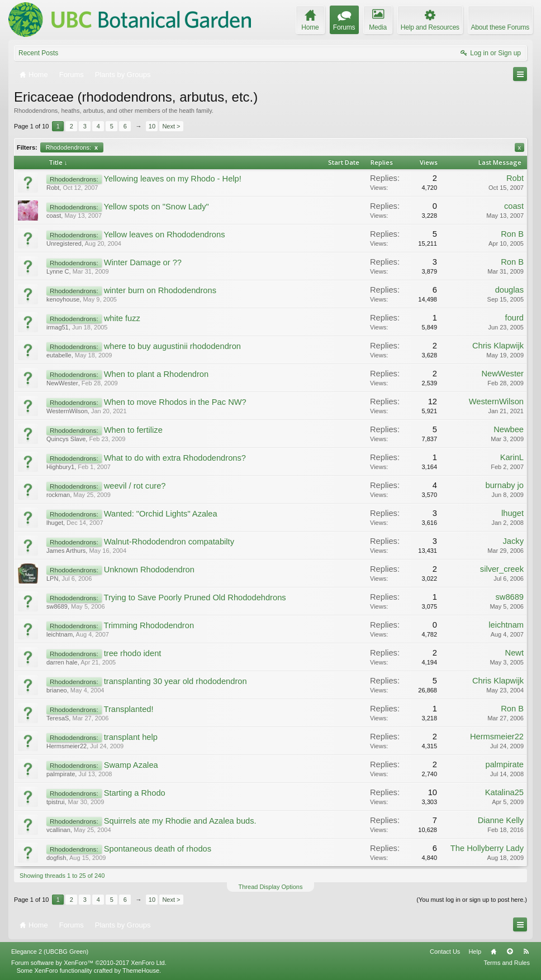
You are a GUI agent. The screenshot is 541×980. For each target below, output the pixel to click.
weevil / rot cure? (135, 486)
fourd (514, 318)
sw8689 (57, 606)
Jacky (513, 541)
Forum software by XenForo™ (89, 963)
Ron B (512, 234)
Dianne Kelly (501, 820)
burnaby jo (505, 485)
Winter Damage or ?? (143, 262)
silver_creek (502, 569)
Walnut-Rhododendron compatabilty (169, 542)
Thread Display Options (271, 887)
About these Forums (500, 27)
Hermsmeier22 (67, 746)
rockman (58, 495)
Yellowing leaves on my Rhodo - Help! (172, 179)
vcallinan (58, 830)
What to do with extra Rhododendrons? (175, 458)
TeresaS (58, 718)
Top (510, 952)
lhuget (55, 523)
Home (493, 952)
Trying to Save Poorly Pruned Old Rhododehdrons (194, 597)
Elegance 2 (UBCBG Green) (50, 952)
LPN (52, 579)
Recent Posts (38, 53)
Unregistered (64, 243)
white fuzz (122, 318)
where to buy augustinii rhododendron (172, 346)
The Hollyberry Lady (487, 848)
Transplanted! (128, 709)
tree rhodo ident (133, 653)
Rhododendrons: (72, 147)
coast (54, 216)
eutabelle (59, 355)
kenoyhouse (63, 299)
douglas (509, 290)
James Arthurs (66, 551)
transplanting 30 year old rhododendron (175, 681)
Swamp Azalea (131, 765)
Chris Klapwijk (498, 346)
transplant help (131, 737)
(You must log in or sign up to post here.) (472, 900)
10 (152, 126)
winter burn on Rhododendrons (160, 290)
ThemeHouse (141, 971)
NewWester (62, 383)
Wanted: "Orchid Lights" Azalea (161, 514)
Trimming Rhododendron (149, 625)
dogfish (56, 858)
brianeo (57, 690)
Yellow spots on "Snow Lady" (156, 207)
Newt (514, 653)
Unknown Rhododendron (149, 570)
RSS (526, 952)
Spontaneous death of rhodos (158, 849)
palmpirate (61, 774)
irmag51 (58, 327)
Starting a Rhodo (135, 793)
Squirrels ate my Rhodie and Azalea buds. (180, 821)
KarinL (512, 457)
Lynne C (58, 271)
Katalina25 (504, 792)
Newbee (509, 429)
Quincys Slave (66, 439)
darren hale (62, 662)
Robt (53, 188)
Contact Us (445, 952)
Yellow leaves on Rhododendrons (164, 235)
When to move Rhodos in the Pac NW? (175, 402)
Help (475, 952)
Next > (171, 126)
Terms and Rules (507, 963)
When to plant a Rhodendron (156, 374)
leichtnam (60, 634)
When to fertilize (133, 430)
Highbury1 (60, 467)
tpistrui (55, 802)
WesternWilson (67, 411)
